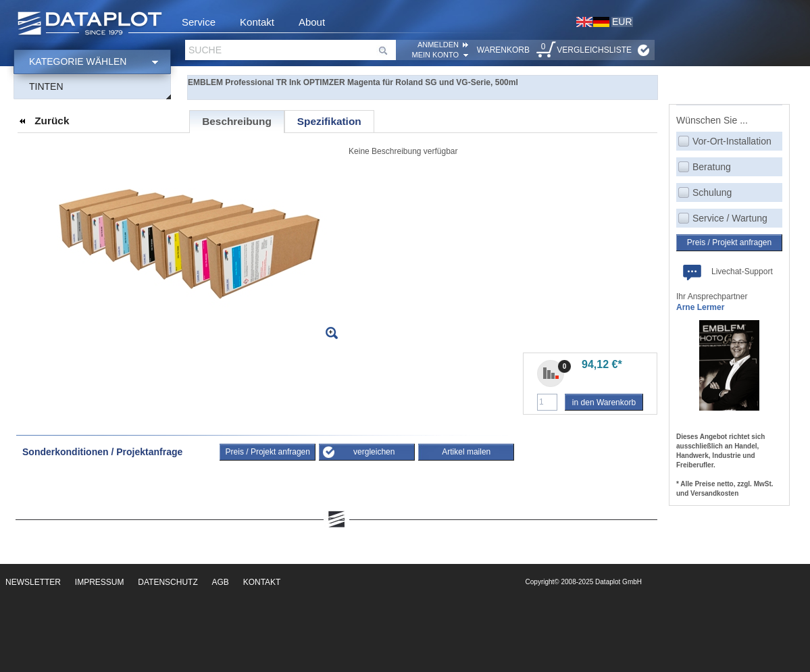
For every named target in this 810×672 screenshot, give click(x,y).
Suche (205, 50)
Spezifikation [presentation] (329, 121)
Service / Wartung (730, 218)
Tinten (46, 86)
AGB (221, 582)
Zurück (52, 121)
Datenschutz (168, 582)
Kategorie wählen (78, 61)
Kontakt (257, 22)
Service (199, 22)
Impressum (100, 582)
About (312, 22)
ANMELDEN (438, 45)
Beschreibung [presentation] (237, 121)
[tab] (237, 122)
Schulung (712, 192)
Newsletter (33, 582)
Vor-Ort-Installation (732, 141)
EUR (622, 22)
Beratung (712, 167)
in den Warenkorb (604, 403)
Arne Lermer (700, 307)
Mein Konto (435, 55)
